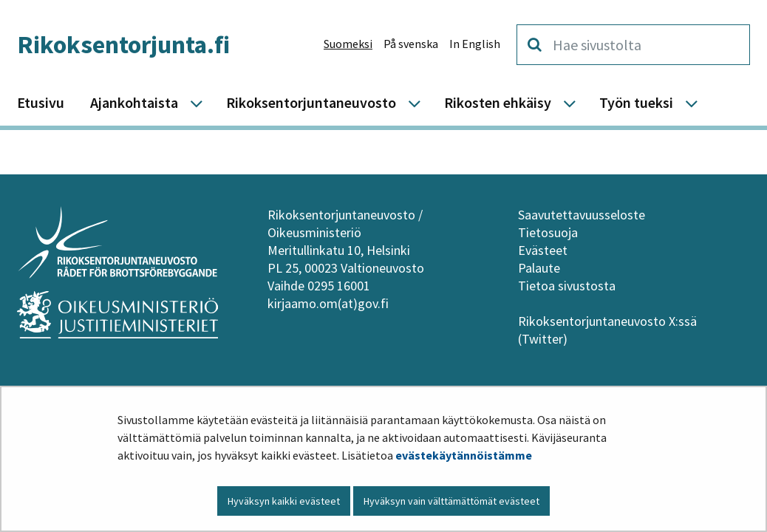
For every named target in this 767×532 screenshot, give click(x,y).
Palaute (539, 268)
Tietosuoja (548, 232)
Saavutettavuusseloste (582, 215)
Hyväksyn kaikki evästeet (284, 501)
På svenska (411, 44)
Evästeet (543, 250)
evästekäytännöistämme (464, 455)
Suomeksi (348, 44)
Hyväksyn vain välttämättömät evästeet (451, 501)
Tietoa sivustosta (567, 286)
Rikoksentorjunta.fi (123, 44)
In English (475, 44)
